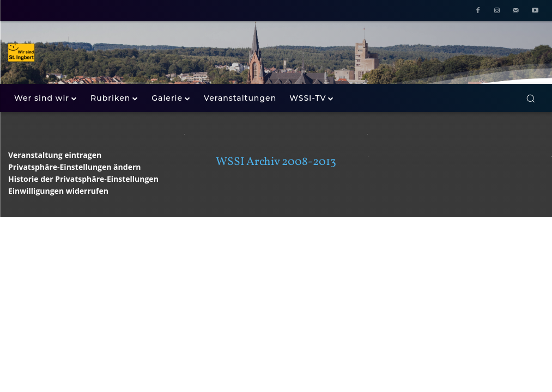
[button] (530, 98)
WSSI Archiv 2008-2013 (276, 162)
